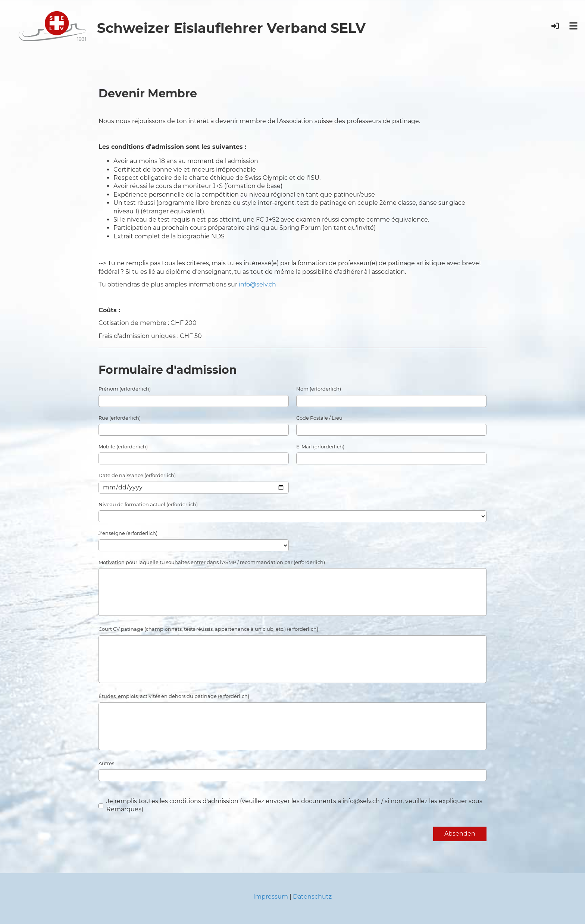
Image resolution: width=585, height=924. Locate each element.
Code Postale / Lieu (319, 418)
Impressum (271, 897)
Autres (106, 763)
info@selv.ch (257, 284)
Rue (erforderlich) (120, 418)
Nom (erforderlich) (319, 389)
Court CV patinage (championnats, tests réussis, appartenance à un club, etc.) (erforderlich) (208, 629)
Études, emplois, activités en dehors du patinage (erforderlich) (174, 696)
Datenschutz (312, 897)
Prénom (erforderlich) (125, 389)
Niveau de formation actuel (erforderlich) (148, 504)
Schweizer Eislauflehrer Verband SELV (231, 28)
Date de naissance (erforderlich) (137, 475)
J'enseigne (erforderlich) (128, 533)
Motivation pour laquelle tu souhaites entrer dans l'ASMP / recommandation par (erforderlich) (212, 562)
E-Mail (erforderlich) (320, 447)
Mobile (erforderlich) (123, 447)
